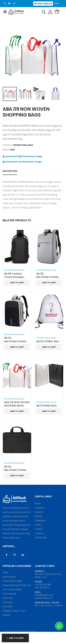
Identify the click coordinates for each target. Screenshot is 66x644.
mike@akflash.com (44, 595)
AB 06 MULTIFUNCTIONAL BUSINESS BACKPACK (49, 276)
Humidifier (8, 606)
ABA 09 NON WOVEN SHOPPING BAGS (17, 404)
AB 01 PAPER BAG (46, 406)
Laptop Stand (9, 577)
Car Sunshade (9, 594)
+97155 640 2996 (43, 584)
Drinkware (8, 602)
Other (5, 572)
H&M (12, 150)
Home (38, 503)
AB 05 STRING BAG (48, 342)
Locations (40, 533)
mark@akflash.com (44, 598)
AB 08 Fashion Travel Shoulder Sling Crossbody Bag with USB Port (15, 276)
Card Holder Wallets (12, 589)
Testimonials (41, 537)
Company (39, 508)
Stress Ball (8, 598)
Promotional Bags (23, 145)
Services (39, 512)
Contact (39, 529)
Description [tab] (10, 171)
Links (56, 3)
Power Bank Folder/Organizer (17, 585)
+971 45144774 (42, 587)
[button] (44, 13)
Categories (40, 520)
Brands (38, 516)
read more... (9, 546)
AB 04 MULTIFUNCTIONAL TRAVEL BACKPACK (15, 340)
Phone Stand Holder (12, 581)
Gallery (38, 525)
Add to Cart (16, 638)
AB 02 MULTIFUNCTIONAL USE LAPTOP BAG (15, 469)
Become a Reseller (43, 4)
